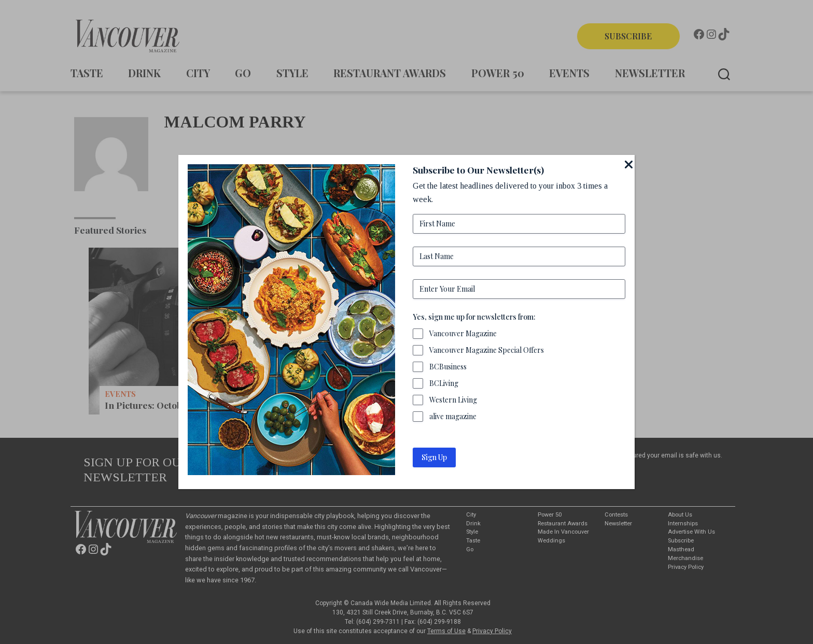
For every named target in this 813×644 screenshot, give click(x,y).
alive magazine (453, 416)
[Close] (628, 164)
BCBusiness (448, 367)
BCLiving (444, 383)
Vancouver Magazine (463, 333)
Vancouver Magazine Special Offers (487, 350)
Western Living (453, 400)
